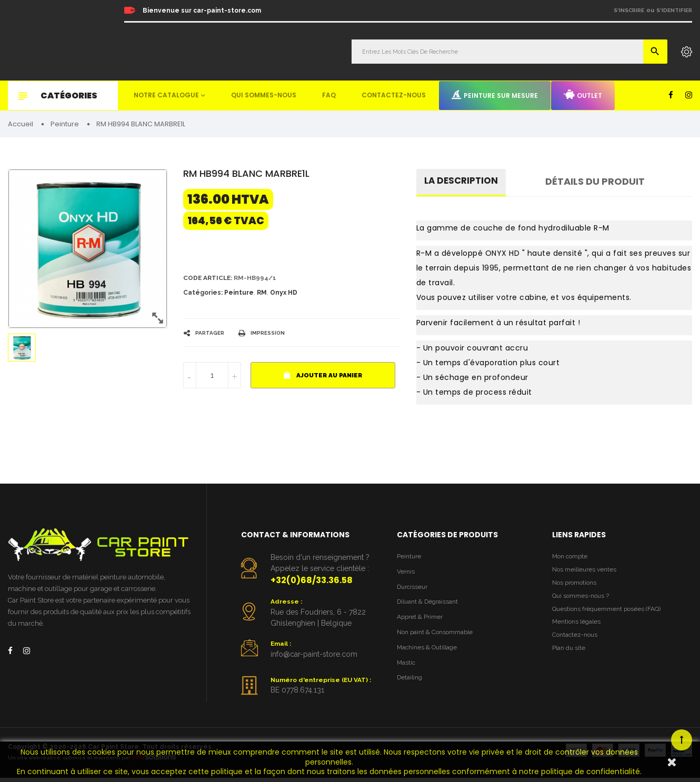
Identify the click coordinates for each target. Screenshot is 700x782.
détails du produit (599, 183)
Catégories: (203, 295)
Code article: (210, 280)
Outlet (583, 95)
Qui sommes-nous (264, 95)
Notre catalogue (166, 95)
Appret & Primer (422, 623)
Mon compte (572, 559)
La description (463, 183)
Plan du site (570, 659)
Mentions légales (578, 630)
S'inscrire (629, 10)
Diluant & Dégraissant (431, 606)
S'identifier (674, 10)
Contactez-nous (394, 95)
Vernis (407, 574)
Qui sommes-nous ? (583, 602)
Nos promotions (577, 587)
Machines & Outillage (430, 655)
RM (262, 295)
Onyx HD (284, 295)
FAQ (329, 95)
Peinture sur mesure (495, 95)
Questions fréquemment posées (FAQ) (611, 616)
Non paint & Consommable (439, 639)
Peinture (239, 295)
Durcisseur (414, 591)
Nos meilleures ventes (587, 573)
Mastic (407, 671)
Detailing (411, 687)
